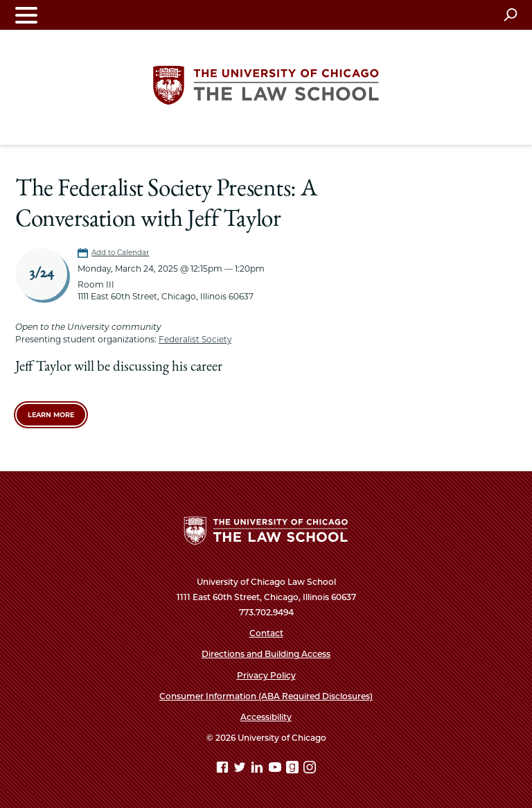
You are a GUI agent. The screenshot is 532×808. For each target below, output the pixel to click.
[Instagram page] (310, 770)
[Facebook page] (224, 770)
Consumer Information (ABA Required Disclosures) (266, 696)
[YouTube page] (276, 770)
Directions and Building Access (266, 654)
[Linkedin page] (258, 770)
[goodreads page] (294, 770)
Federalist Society (195, 339)
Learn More (51, 415)
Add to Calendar (120, 253)
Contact (266, 633)
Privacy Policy (266, 675)
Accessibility (266, 717)
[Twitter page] (241, 770)
